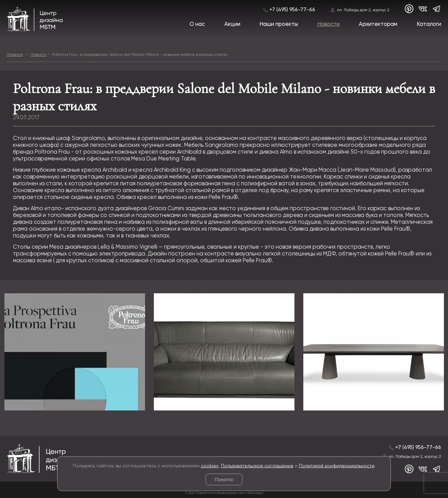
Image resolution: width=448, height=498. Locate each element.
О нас (197, 24)
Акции (232, 24)
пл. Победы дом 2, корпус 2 (363, 10)
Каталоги (429, 24)
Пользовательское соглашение (257, 466)
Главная (15, 55)
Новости (329, 24)
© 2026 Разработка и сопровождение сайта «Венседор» (224, 493)
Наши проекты (279, 24)
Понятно (224, 480)
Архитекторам (378, 24)
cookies (210, 466)
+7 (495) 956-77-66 (292, 10)
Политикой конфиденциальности (337, 466)
